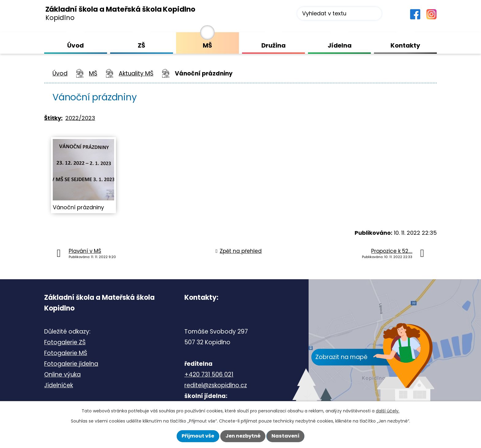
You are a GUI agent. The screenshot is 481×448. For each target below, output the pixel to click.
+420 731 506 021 (209, 375)
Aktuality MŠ (136, 73)
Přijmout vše (198, 436)
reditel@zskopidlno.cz (216, 385)
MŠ (93, 73)
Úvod (60, 73)
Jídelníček (59, 385)
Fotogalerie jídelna (71, 364)
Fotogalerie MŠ (66, 353)
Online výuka (62, 375)
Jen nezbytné (243, 436)
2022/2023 (80, 118)
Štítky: (53, 118)
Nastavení (285, 436)
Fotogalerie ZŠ (65, 342)
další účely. (388, 411)
